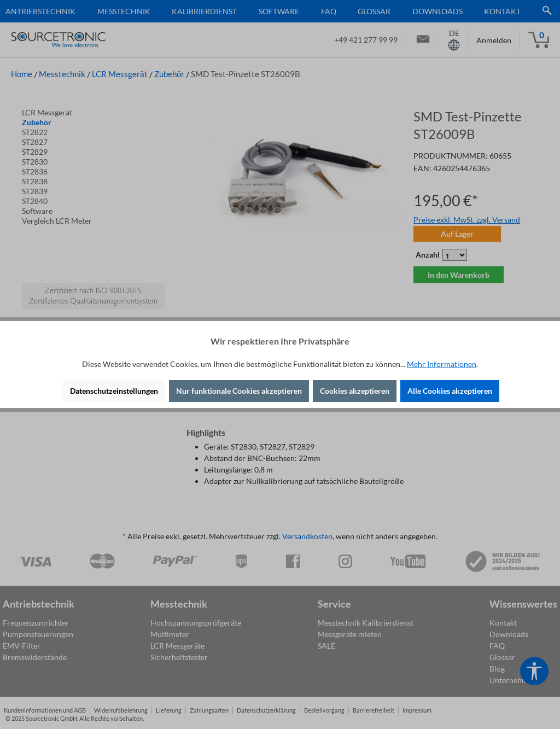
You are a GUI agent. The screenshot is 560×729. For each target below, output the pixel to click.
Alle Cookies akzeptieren (450, 391)
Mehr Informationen (442, 364)
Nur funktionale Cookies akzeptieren (239, 391)
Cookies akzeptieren (355, 391)
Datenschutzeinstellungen (114, 391)
